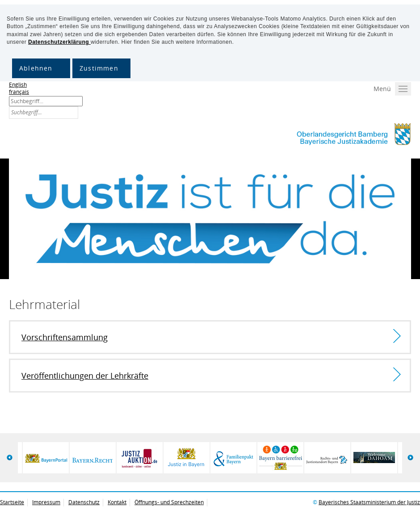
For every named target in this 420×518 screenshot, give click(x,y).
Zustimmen (99, 68)
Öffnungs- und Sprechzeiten (169, 502)
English (18, 85)
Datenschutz (84, 502)
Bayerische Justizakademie (333, 134)
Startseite (12, 502)
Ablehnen (36, 68)
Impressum (46, 502)
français (19, 92)
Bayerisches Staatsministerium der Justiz (369, 502)
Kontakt (117, 502)
